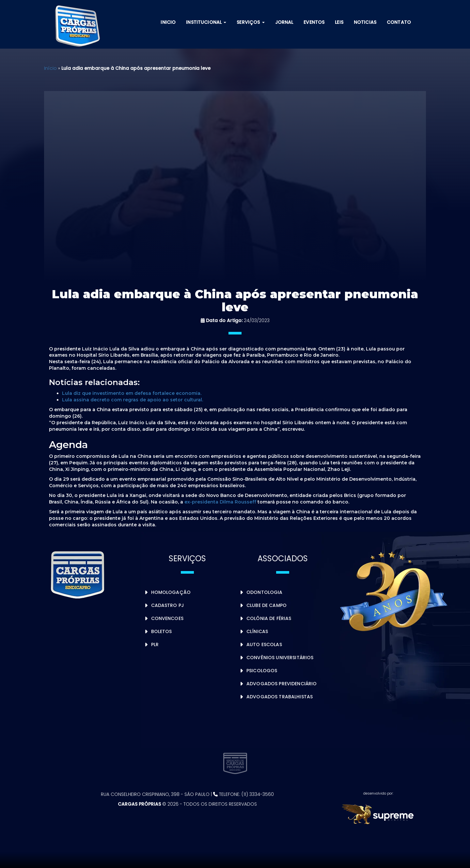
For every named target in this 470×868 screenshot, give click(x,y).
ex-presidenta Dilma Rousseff (220, 502)
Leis (339, 22)
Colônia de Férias (269, 618)
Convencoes (167, 618)
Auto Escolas (264, 644)
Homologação (171, 592)
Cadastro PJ (168, 605)
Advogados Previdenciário (282, 684)
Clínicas (257, 631)
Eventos (314, 22)
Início (50, 68)
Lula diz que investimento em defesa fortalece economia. (132, 393)
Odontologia (265, 592)
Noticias (365, 22)
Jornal (284, 22)
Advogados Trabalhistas (280, 697)
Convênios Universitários (280, 658)
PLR (155, 644)
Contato (399, 22)
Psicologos (262, 671)
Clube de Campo (266, 605)
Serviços (251, 22)
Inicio (168, 22)
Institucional (206, 22)
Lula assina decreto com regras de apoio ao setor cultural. (133, 400)
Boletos (162, 631)
